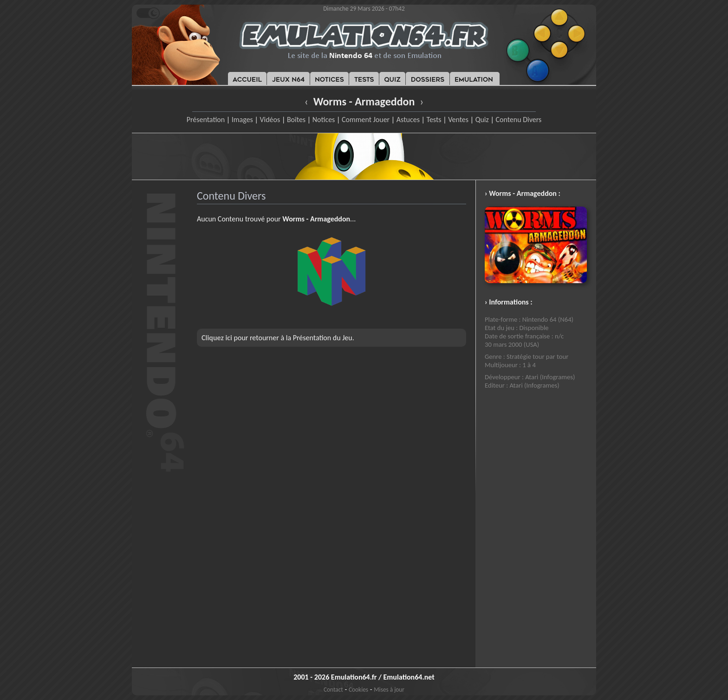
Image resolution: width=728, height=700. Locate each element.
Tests (434, 120)
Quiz (482, 120)
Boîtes (296, 120)
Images (242, 120)
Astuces (408, 120)
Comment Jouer (366, 120)
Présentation (206, 120)
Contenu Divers (518, 120)
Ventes (458, 120)
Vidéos (270, 120)
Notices (324, 120)
